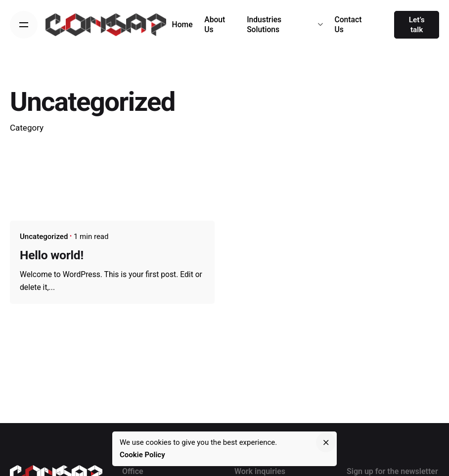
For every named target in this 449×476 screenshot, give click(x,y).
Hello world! (52, 255)
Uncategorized (44, 237)
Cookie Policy (142, 455)
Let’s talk (417, 25)
